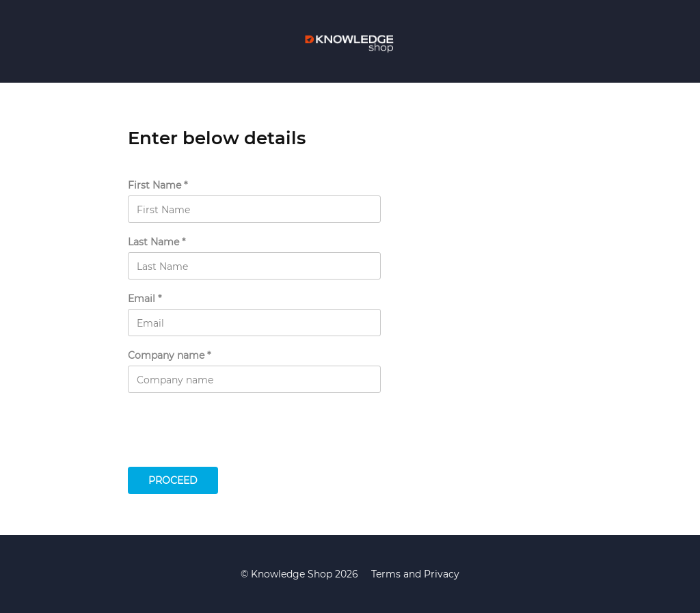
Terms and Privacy (415, 574)
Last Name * (157, 242)
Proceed (173, 480)
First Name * (158, 186)
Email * (145, 299)
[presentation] (232, 433)
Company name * (169, 356)
